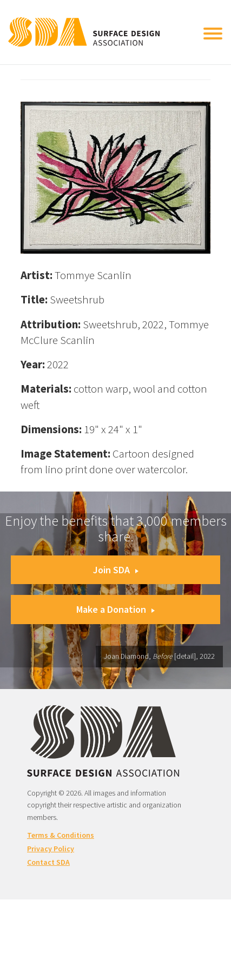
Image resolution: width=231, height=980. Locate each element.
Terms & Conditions (61, 835)
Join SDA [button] (116, 570)
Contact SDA (48, 862)
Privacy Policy (51, 849)
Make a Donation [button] (116, 609)
